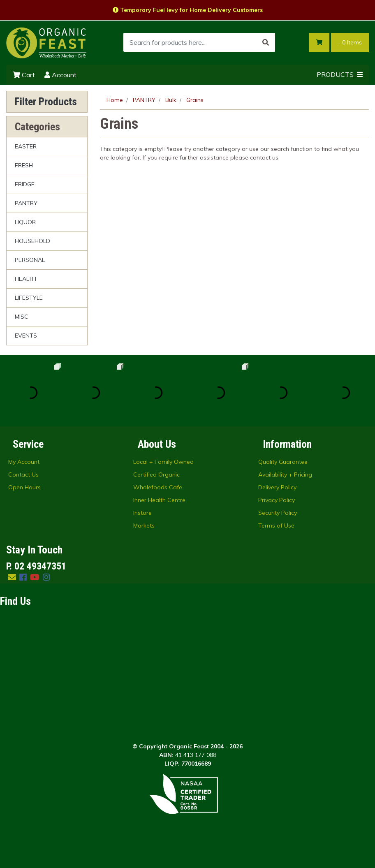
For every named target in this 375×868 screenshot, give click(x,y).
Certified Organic (156, 475)
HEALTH (25, 279)
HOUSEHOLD (32, 241)
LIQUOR (25, 222)
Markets (144, 525)
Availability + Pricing (285, 475)
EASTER (26, 146)
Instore (142, 513)
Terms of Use (276, 525)
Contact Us (23, 475)
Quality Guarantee (283, 462)
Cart (24, 75)
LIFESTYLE (29, 298)
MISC (22, 317)
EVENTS (26, 336)
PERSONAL (30, 260)
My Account (24, 462)
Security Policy (278, 513)
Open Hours (24, 487)
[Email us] (12, 577)
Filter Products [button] (46, 102)
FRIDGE (25, 184)
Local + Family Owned (163, 462)
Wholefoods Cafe (158, 487)
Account (60, 75)
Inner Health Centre (159, 500)
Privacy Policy (277, 500)
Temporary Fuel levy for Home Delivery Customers (188, 10)
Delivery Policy (277, 487)
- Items (350, 42)
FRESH (24, 165)
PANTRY (26, 203)
